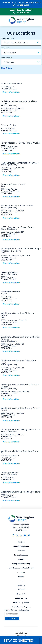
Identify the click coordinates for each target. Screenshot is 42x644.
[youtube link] (25, 535)
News (21, 581)
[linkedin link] (21, 535)
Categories (5, 48)
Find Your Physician (21, 546)
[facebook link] (13, 535)
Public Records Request (21, 607)
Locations (21, 551)
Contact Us (21, 594)
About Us (21, 572)
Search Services (7, 58)
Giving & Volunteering (21, 564)
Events (21, 577)
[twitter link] (17, 535)
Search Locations (7, 38)
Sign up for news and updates (17, 610)
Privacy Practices (21, 555)
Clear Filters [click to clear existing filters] (6, 68)
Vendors (21, 559)
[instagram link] (29, 535)
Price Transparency (21, 603)
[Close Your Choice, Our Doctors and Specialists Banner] (21, 5)
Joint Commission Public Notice (21, 568)
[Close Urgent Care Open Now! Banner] (21, 12)
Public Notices (21, 598)
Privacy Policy (21, 635)
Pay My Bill (21, 585)
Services (21, 542)
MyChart (21, 590)
